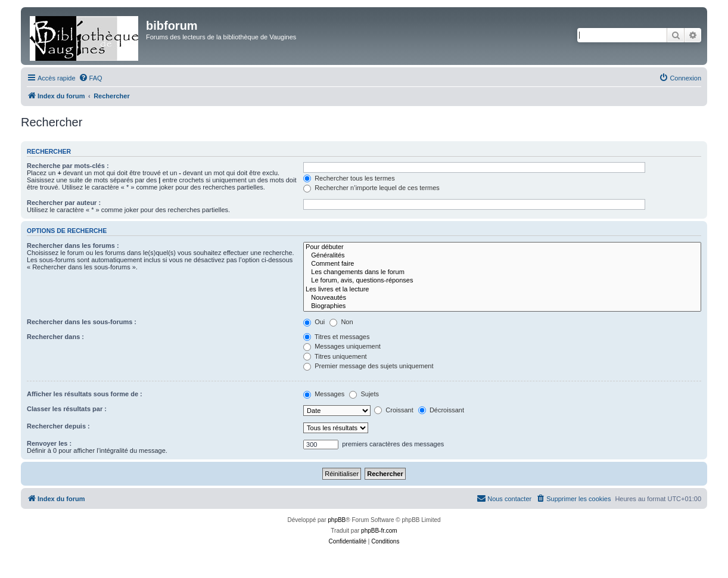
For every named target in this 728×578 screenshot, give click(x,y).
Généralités (502, 256)
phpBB (337, 520)
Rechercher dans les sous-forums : (82, 322)
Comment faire (502, 264)
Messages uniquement (342, 346)
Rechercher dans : (55, 337)
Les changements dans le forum (502, 272)
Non (341, 322)
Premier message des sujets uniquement (368, 366)
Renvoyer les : (49, 443)
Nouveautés (502, 298)
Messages (324, 394)
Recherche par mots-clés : (68, 166)
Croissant (394, 410)
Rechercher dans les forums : (73, 246)
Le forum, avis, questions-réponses (502, 281)
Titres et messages (336, 337)
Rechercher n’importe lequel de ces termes (371, 188)
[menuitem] (91, 78)
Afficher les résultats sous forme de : (85, 394)
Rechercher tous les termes (349, 178)
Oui (314, 322)
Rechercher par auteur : (64, 203)
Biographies (502, 306)
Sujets (364, 394)
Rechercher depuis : (58, 426)
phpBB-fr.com (379, 531)
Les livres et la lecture (502, 290)
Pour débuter (502, 247)
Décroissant (441, 410)
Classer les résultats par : (67, 409)
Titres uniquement (335, 356)
